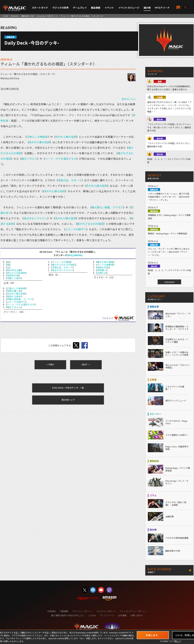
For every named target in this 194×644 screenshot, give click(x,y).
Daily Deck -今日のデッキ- (47, 16)
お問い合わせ (137, 615)
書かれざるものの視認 (90, 224)
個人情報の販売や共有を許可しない (68, 615)
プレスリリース (107, 615)
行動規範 (64, 611)
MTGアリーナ (162, 8)
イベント (109, 8)
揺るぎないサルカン (36, 218)
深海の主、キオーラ (70, 180)
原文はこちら (129, 99)
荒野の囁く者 (14, 291)
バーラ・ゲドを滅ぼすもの (61, 159)
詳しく (178, 641)
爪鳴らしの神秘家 (37, 137)
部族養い (102, 270)
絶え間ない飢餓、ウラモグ (107, 207)
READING (15, 16)
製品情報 (96, 8)
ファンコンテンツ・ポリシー (133, 611)
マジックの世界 (60, 8)
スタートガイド (40, 8)
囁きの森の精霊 (105, 262)
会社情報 (122, 615)
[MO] (70, 255)
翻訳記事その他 (28, 16)
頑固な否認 (103, 267)
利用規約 (52, 611)
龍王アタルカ (29, 159)
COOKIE (92, 615)
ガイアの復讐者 (105, 265)
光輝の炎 (102, 273)
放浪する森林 (14, 296)
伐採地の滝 (13, 275)
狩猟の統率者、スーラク (20, 299)
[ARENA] (78, 255)
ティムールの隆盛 (61, 262)
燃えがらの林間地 (16, 273)
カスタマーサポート (106, 611)
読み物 (147, 8)
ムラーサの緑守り (76, 229)
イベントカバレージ (129, 8)
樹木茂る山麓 (14, 270)
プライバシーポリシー (82, 611)
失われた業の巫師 (66, 137)
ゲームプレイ (80, 8)
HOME (5, 16)
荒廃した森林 (14, 278)
